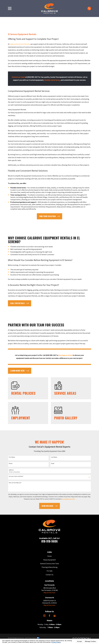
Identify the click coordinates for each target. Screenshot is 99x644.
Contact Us (50, 575)
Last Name (54, 457)
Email (53, 463)
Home (49, 556)
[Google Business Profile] (55, 616)
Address (11, 470)
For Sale (50, 571)
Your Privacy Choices (32, 638)
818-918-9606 (49, 541)
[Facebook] (49, 616)
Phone (11, 463)
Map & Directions (49, 593)
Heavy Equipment (49, 560)
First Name (12, 457)
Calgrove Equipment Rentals (20, 44)
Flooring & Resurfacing (50, 567)
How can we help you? (15, 483)
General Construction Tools (50, 564)
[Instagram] (44, 616)
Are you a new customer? (16, 476)
